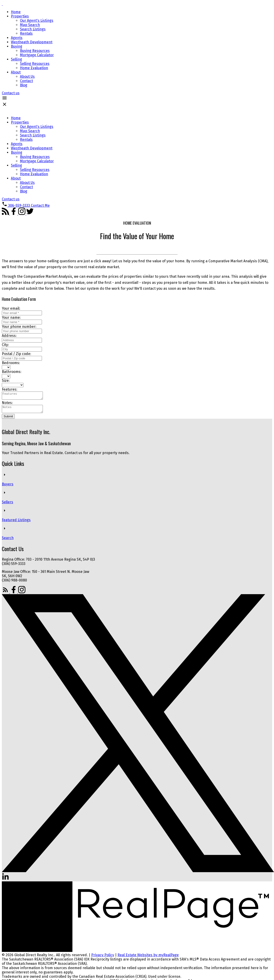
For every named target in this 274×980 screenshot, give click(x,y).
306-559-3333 (19, 205)
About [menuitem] (16, 72)
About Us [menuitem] (27, 77)
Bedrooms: (11, 363)
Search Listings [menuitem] (33, 29)
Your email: (11, 308)
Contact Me (40, 205)
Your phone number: (19, 327)
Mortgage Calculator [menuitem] (37, 55)
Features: (10, 389)
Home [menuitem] (16, 12)
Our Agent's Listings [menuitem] (37, 21)
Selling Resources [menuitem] (35, 64)
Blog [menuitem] (24, 85)
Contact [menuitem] (26, 81)
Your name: (11, 317)
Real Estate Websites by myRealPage (148, 958)
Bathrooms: (12, 372)
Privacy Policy (103, 958)
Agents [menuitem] (17, 38)
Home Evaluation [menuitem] (34, 68)
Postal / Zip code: (16, 354)
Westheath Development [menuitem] (32, 42)
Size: (6, 381)
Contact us (11, 93)
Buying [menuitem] (17, 46)
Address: (9, 336)
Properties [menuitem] (20, 16)
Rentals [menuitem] (26, 33)
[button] (11, 93)
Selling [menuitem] (16, 59)
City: (5, 345)
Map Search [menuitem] (30, 25)
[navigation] (137, 159)
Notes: (7, 404)
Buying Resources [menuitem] (35, 51)
